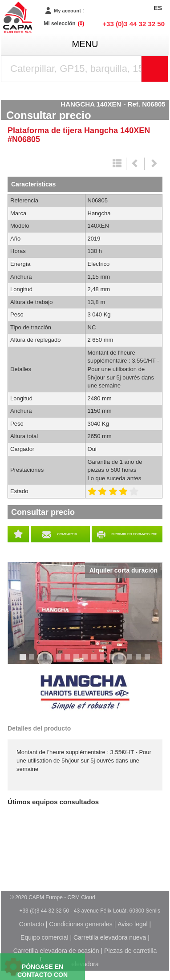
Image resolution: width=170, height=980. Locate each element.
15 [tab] (150, 661)
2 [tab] (33, 661)
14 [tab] (142, 661)
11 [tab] (115, 661)
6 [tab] (69, 661)
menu (85, 44)
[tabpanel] (85, 613)
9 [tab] (95, 661)
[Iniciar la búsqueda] (155, 69)
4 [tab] (51, 661)
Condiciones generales (81, 924)
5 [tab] (60, 661)
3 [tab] (42, 661)
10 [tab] (106, 661)
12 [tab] (124, 661)
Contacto (32, 924)
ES (158, 8)
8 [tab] (86, 661)
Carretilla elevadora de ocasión (56, 951)
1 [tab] (24, 661)
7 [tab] (77, 661)
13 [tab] (133, 661)
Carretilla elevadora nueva (110, 937)
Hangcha (85, 693)
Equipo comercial (44, 937)
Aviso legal (132, 924)
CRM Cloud (81, 897)
